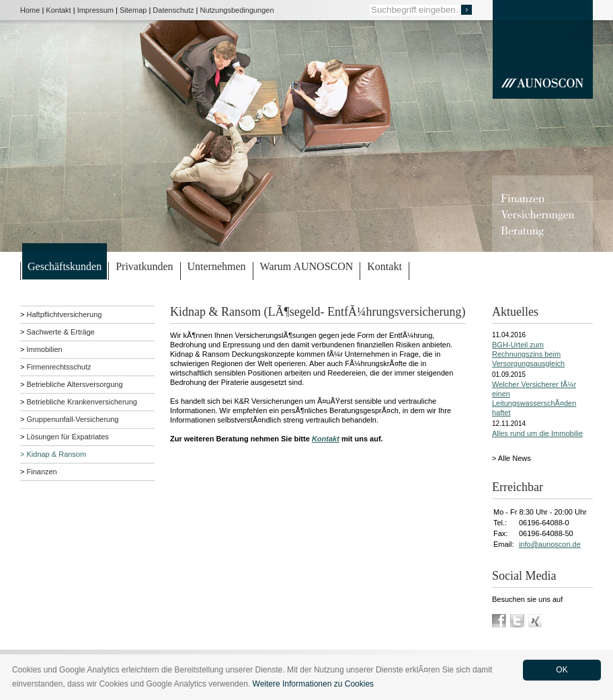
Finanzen (41, 472)
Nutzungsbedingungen (237, 10)
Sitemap (133, 10)
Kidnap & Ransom (56, 454)
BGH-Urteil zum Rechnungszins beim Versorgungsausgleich (528, 354)
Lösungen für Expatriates (67, 437)
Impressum (95, 10)
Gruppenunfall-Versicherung (72, 419)
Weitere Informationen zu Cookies (314, 684)
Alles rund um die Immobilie (537, 433)
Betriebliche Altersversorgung (74, 384)
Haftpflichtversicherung (64, 314)
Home (30, 10)
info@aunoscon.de (550, 544)
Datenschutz (173, 10)
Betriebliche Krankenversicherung (81, 402)
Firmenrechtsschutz (58, 367)
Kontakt (58, 10)
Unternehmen (217, 266)
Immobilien (44, 349)
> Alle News (512, 458)
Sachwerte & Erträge (60, 332)
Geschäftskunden (65, 266)
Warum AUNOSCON (307, 266)
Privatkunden (144, 266)
